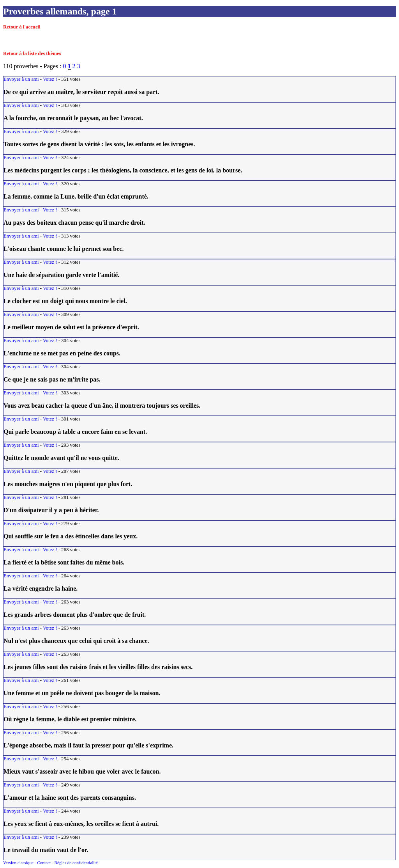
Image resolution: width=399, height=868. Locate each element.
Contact (44, 863)
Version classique (18, 863)
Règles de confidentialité (76, 863)
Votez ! (50, 79)
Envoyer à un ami (21, 79)
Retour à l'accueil (22, 27)
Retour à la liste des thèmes (32, 53)
